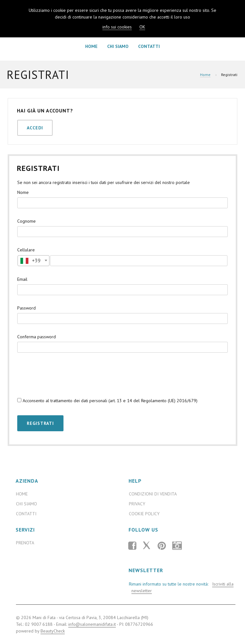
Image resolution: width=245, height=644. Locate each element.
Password (26, 308)
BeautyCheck (53, 631)
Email (22, 279)
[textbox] (33, 260)
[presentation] (66, 375)
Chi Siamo (118, 46)
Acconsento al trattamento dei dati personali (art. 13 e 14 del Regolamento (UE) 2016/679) (107, 401)
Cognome (26, 221)
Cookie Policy (144, 514)
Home (91, 46)
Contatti (149, 46)
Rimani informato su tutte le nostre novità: (181, 587)
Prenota (25, 543)
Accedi (35, 128)
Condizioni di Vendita (153, 494)
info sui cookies (117, 27)
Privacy (137, 504)
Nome (23, 192)
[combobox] (33, 261)
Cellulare (26, 250)
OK (142, 27)
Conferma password (37, 337)
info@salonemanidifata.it (92, 624)
